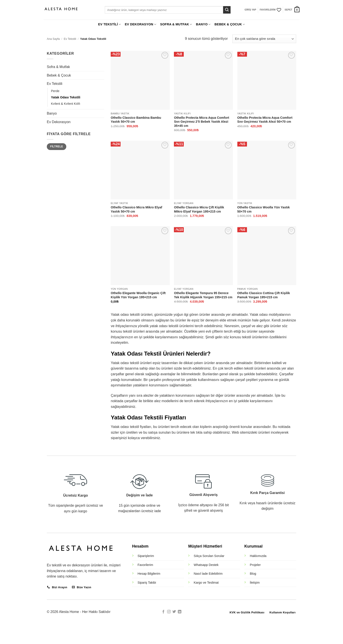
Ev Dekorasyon (59, 122)
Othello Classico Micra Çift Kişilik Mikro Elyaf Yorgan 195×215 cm (199, 209)
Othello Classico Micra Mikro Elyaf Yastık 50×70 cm (136, 209)
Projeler (255, 565)
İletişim (255, 583)
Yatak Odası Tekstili (66, 97)
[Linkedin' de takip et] (180, 612)
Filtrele (57, 147)
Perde (55, 91)
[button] (250, 10)
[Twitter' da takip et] (174, 612)
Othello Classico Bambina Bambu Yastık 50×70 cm (136, 120)
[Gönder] (227, 10)
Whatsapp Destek (206, 565)
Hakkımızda (258, 556)
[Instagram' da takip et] (169, 612)
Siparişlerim (146, 556)
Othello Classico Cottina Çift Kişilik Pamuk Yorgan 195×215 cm (264, 295)
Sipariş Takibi (147, 583)
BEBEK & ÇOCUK (230, 24)
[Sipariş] (264, 39)
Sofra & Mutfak (58, 67)
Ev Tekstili (70, 39)
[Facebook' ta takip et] (163, 612)
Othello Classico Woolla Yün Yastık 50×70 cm (264, 209)
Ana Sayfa (53, 39)
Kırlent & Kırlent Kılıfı (66, 104)
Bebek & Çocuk (59, 75)
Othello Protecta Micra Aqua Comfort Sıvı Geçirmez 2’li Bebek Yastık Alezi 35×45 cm (201, 122)
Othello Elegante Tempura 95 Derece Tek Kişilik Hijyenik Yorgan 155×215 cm (203, 295)
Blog (253, 574)
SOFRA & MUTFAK (176, 24)
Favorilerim (145, 565)
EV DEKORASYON (140, 24)
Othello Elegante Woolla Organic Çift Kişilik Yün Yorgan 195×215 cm (138, 295)
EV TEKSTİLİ (110, 24)
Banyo (52, 113)
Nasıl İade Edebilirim (208, 574)
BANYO (203, 24)
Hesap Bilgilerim (149, 574)
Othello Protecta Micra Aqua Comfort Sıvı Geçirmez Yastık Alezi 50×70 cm (265, 120)
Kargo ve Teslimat (206, 583)
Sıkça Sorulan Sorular (209, 556)
